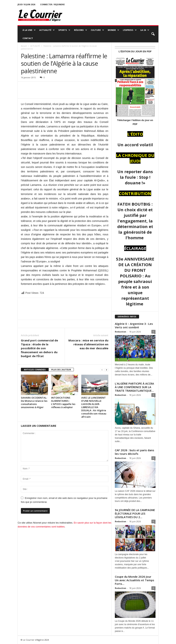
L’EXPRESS (130, 30)
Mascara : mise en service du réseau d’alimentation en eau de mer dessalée (88, 344)
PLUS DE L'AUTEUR (61, 370)
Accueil (24, 46)
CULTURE (97, 30)
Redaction (121, 332)
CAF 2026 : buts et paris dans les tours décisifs (135, 452)
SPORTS (64, 30)
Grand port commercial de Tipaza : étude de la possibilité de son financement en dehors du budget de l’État (39, 348)
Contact (28, 38)
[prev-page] (102, 370)
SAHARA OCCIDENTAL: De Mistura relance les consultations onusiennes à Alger (34, 402)
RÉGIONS (81, 30)
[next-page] (106, 370)
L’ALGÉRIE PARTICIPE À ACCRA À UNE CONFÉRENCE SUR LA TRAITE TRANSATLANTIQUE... (134, 387)
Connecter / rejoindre (52, 4)
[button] (153, 34)
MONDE (113, 30)
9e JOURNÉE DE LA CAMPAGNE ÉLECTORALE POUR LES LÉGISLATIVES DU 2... (135, 513)
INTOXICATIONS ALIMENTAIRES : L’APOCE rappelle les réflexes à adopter (63, 402)
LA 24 (145, 30)
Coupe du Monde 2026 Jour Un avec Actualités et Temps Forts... (135, 580)
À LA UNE (29, 30)
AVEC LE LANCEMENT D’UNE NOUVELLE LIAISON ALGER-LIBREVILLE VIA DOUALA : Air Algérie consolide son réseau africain (94, 407)
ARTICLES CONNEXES (35, 370)
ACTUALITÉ (47, 30)
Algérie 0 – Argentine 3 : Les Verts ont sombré (134, 325)
